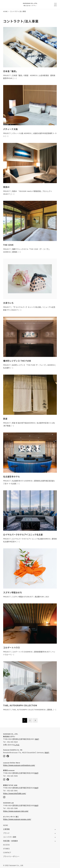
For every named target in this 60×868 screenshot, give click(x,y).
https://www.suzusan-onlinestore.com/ (19, 765)
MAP (37, 739)
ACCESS (6, 845)
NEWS (6, 825)
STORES (6, 849)
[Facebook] (8, 756)
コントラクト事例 (10, 837)
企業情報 (6, 829)
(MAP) (47, 753)
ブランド (6, 833)
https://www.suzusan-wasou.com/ (17, 819)
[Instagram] (4, 756)
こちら (17, 745)
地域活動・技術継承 (10, 841)
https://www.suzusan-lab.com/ (16, 811)
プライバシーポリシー (11, 856)
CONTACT (7, 852)
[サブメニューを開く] (55, 829)
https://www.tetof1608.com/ (15, 793)
